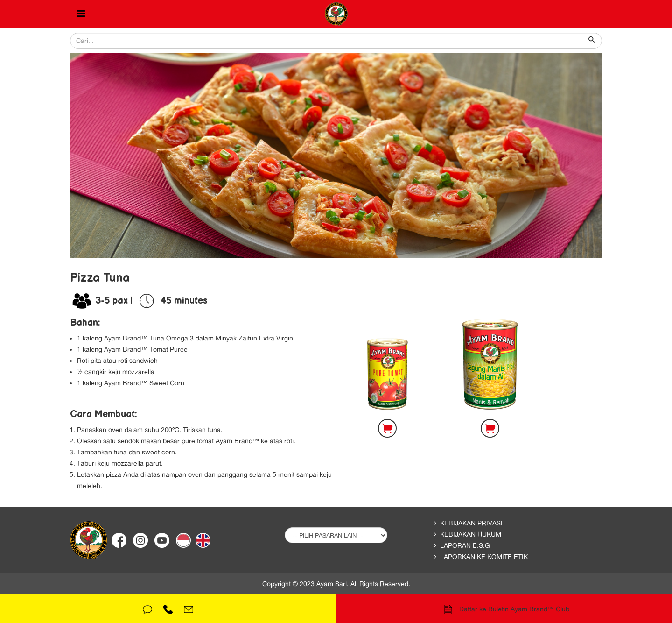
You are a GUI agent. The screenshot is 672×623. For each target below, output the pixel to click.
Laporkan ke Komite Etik (484, 557)
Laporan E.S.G (465, 545)
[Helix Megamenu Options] (81, 14)
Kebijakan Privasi (471, 523)
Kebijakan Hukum (471, 534)
